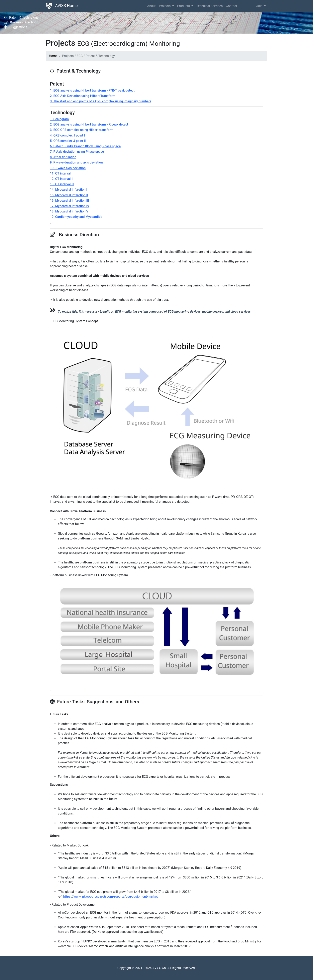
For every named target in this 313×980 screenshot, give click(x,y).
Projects (165, 6)
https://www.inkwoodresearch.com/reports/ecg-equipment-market (110, 897)
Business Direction (20, 22)
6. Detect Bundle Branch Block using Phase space (85, 146)
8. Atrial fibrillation (63, 157)
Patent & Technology (21, 17)
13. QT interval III (62, 184)
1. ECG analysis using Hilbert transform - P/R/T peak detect (92, 90)
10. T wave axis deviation (68, 168)
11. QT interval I (61, 173)
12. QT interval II (62, 179)
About (152, 6)
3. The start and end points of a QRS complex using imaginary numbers (101, 101)
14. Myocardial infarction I (69, 190)
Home (53, 56)
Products (184, 6)
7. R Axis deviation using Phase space (77, 152)
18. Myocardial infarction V (69, 211)
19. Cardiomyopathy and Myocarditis (76, 217)
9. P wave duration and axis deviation (76, 162)
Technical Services (209, 6)
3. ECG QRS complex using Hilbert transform (82, 130)
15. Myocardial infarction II (69, 195)
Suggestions (16, 27)
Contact (232, 6)
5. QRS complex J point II (68, 141)
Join (260, 6)
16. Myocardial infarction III (69, 201)
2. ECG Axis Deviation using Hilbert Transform (83, 96)
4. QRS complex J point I (67, 135)
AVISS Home (62, 6)
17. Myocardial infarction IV (70, 206)
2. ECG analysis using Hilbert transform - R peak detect (89, 124)
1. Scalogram (59, 119)
